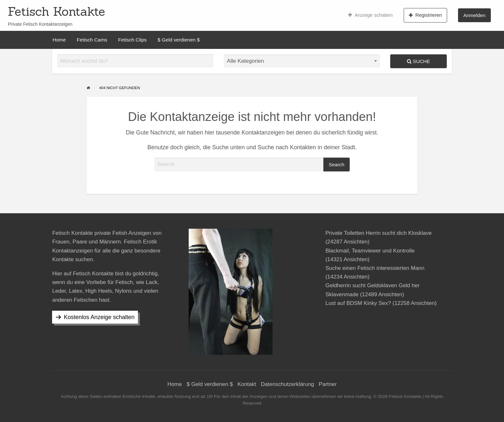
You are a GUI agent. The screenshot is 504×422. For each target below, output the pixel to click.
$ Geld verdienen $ (179, 40)
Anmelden (474, 15)
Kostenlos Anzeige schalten (99, 317)
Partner (328, 384)
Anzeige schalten (370, 15)
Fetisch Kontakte (56, 11)
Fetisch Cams (92, 40)
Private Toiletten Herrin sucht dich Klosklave (378, 233)
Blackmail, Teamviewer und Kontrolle (370, 251)
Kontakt (247, 384)
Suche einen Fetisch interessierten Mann (375, 268)
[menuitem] (370, 15)
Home (59, 40)
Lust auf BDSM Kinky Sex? (358, 303)
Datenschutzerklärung (288, 384)
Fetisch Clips (133, 40)
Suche (419, 61)
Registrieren (425, 15)
